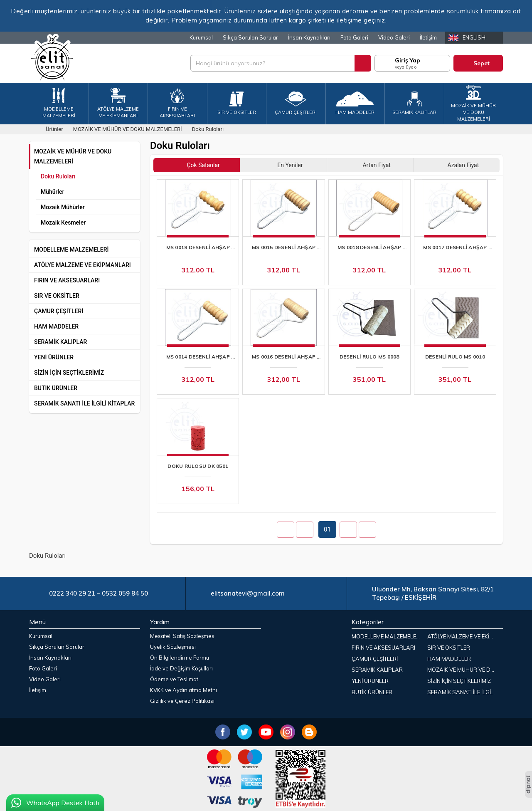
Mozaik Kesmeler (63, 223)
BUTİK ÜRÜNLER (56, 388)
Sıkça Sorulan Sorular (250, 37)
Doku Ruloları (58, 176)
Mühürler (53, 192)
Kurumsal (201, 37)
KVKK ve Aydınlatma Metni (183, 690)
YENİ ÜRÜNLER (54, 357)
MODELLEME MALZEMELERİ (71, 250)
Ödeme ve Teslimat (174, 679)
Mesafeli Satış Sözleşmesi (183, 636)
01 (327, 529)
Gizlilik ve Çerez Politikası (182, 701)
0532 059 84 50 (125, 593)
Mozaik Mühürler (63, 207)
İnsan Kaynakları (309, 37)
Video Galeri (394, 37)
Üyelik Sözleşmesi (173, 647)
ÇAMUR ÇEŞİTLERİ (59, 311)
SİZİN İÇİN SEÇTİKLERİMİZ (69, 373)
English (474, 37)
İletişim (428, 37)
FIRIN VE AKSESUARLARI (67, 280)
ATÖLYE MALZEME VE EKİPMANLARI (83, 265)
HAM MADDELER (56, 326)
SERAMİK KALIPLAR (60, 342)
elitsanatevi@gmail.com (248, 593)
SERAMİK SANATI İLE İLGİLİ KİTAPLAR (84, 403)
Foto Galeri (354, 37)
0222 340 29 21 (72, 593)
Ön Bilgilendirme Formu (180, 658)
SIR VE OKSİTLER (57, 296)
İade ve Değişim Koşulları (181, 668)
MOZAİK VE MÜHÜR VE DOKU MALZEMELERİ (73, 156)
